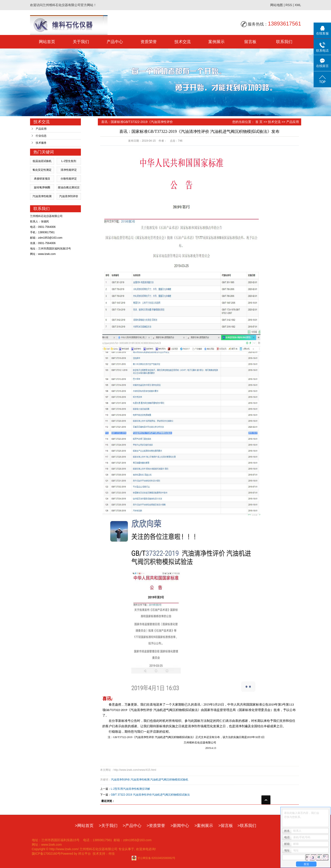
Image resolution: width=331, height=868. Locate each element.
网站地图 (277, 5)
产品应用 (41, 129)
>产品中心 (132, 826)
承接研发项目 (42, 179)
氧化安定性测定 (42, 170)
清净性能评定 (69, 170)
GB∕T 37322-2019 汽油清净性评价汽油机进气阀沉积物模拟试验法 (150, 795)
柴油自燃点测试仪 (69, 187)
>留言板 (226, 826)
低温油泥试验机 (42, 161)
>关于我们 (108, 826)
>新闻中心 (180, 826)
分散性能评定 (69, 179)
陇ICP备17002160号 (46, 854)
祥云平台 (85, 854)
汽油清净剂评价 (69, 196)
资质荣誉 (149, 42)
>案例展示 (204, 826)
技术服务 (41, 143)
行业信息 (41, 136)
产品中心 (115, 42)
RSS (289, 5)
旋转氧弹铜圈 (42, 187)
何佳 (112, 854)
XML (298, 5)
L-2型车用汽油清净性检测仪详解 (130, 789)
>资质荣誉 (156, 826)
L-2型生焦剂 (69, 161)
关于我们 (81, 42)
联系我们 (284, 42)
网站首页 (47, 42)
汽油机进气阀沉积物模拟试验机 (169, 780)
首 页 (259, 122)
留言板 (250, 42)
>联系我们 (247, 826)
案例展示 (216, 42)
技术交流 (183, 42)
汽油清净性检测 (42, 196)
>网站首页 (84, 826)
